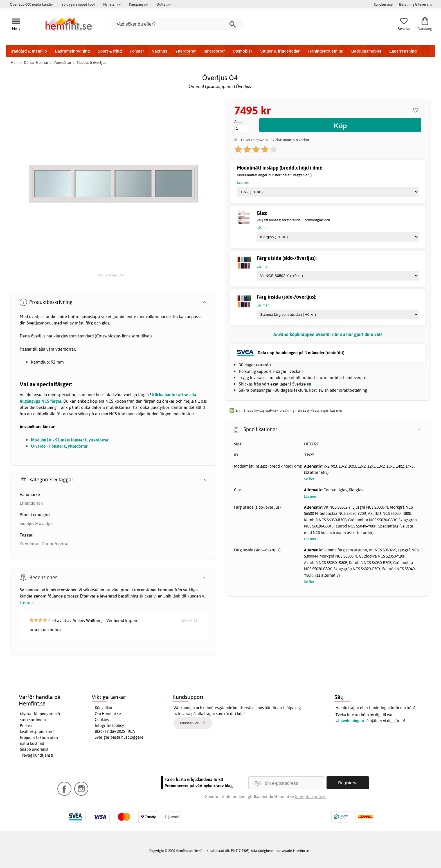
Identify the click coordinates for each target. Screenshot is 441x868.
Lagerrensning (403, 51)
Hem (15, 62)
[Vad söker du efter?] (177, 24)
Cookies (102, 720)
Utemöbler (242, 51)
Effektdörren (31, 503)
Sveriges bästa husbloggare (119, 737)
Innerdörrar (214, 51)
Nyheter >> (112, 4)
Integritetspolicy (109, 725)
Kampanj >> (139, 4)
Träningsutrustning (325, 51)
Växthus (159, 51)
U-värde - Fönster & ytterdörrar (59, 446)
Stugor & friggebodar (280, 51)
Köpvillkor (104, 708)
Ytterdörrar (185, 51)
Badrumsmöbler (366, 51)
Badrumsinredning (72, 51)
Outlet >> (164, 4)
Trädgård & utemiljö (29, 51)
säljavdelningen (350, 721)
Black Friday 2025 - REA (115, 731)
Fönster (137, 51)
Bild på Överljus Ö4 (111, 275)
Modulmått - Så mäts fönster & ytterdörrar (70, 440)
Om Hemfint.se (108, 714)
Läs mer (27, 602)
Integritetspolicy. (310, 796)
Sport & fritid (110, 51)
